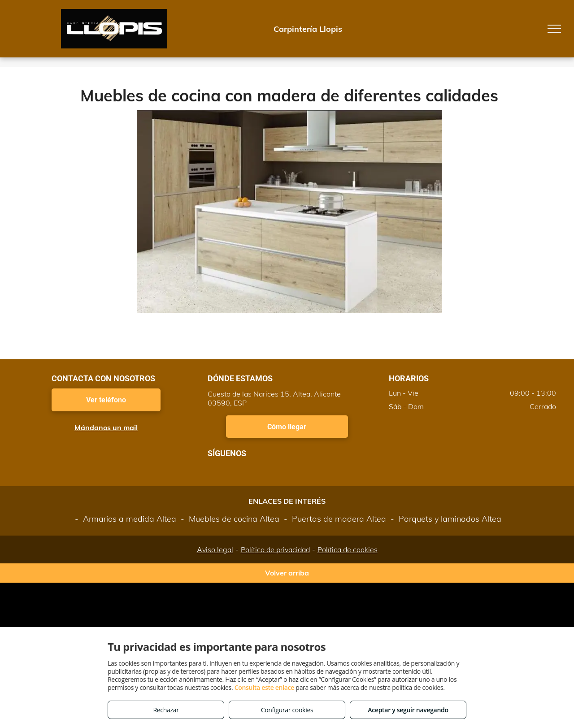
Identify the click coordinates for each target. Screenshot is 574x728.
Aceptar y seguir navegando (408, 710)
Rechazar (166, 710)
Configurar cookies (287, 710)
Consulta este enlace (264, 687)
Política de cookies (348, 549)
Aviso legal (215, 549)
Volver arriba (287, 573)
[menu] (554, 29)
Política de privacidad (275, 549)
